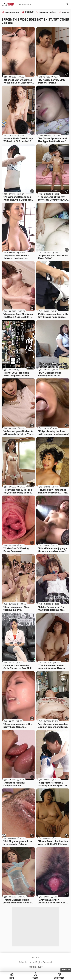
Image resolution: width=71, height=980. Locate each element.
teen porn (35, 957)
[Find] (67, 4)
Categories (59, 978)
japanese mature (48, 12)
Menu (64, 970)
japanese (66, 12)
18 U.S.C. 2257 (36, 967)
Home (12, 978)
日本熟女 (29, 12)
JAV (8, 4)
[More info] (32, 74)
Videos (35, 978)
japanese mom (12, 12)
